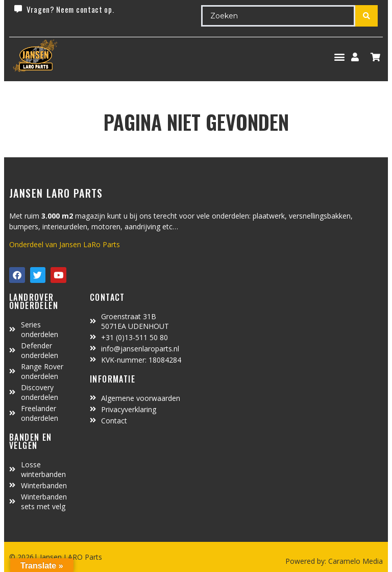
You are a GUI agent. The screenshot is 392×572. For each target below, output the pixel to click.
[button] (339, 57)
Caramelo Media (354, 561)
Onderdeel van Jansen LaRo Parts (65, 244)
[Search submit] (366, 16)
